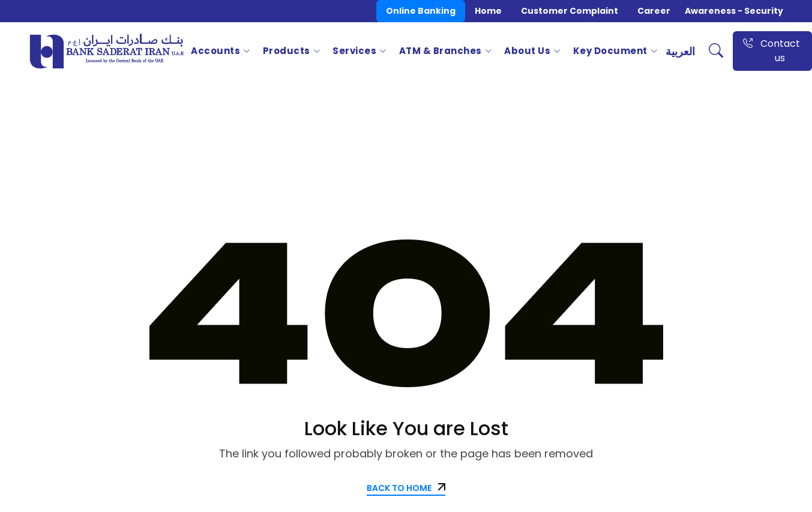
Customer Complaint (570, 11)
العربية (680, 51)
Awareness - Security (734, 11)
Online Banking (421, 11)
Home (488, 11)
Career (654, 11)
